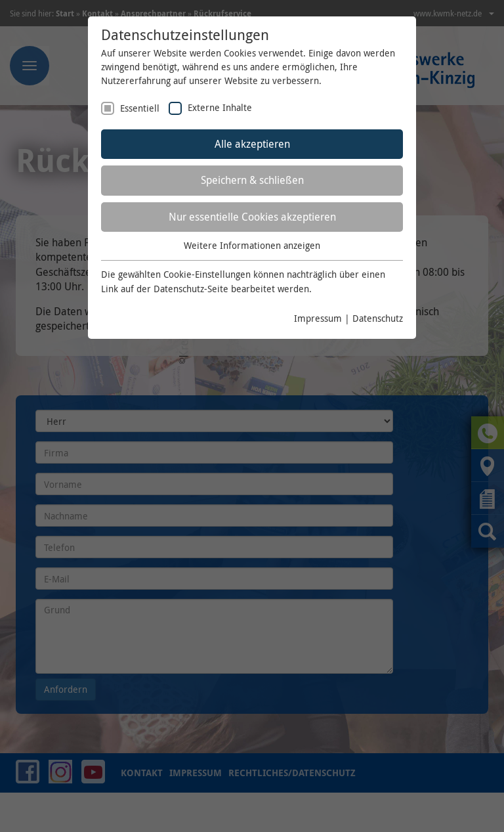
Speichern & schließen (252, 180)
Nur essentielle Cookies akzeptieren (252, 217)
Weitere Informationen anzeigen (252, 245)
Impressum (318, 318)
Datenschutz (378, 318)
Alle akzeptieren (252, 144)
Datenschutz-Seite (191, 289)
